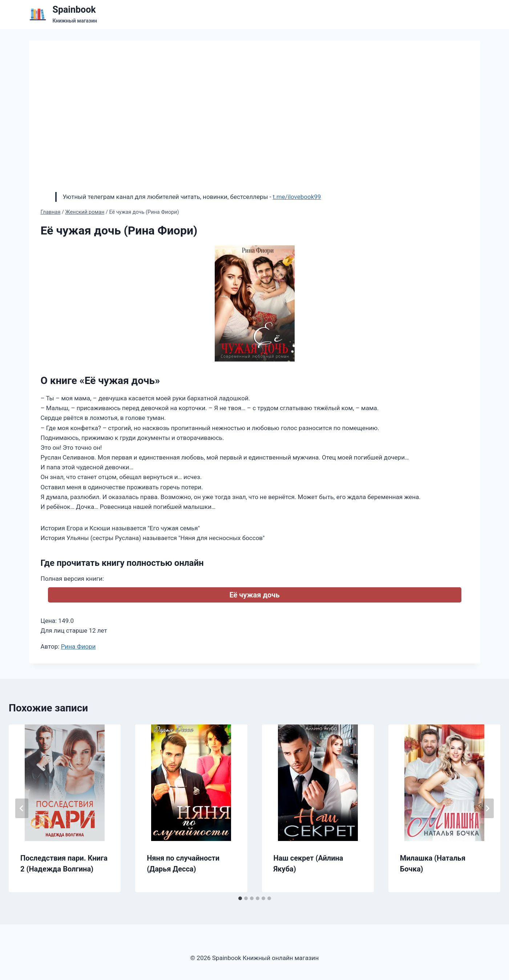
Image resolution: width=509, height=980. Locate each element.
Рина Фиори (78, 646)
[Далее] (487, 808)
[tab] (240, 898)
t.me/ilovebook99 (297, 197)
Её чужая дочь (254, 595)
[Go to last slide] (22, 808)
